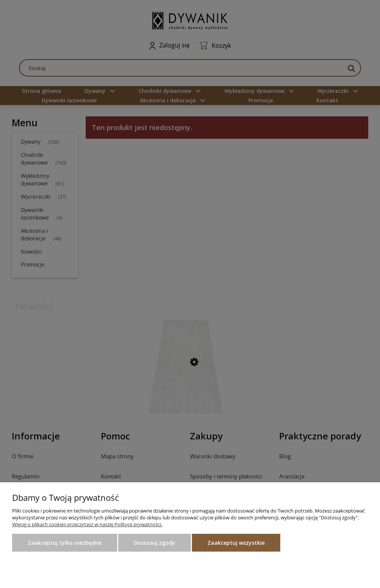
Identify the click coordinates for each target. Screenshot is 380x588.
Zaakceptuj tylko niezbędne (65, 543)
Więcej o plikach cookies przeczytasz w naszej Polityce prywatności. (87, 524)
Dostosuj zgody (155, 543)
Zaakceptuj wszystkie (236, 543)
